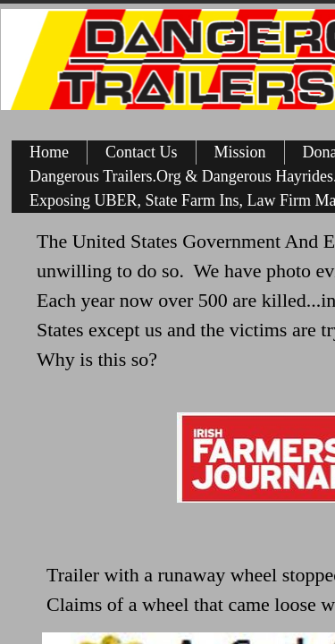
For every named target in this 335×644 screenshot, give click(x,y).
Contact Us (142, 152)
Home (49, 152)
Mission (240, 152)
